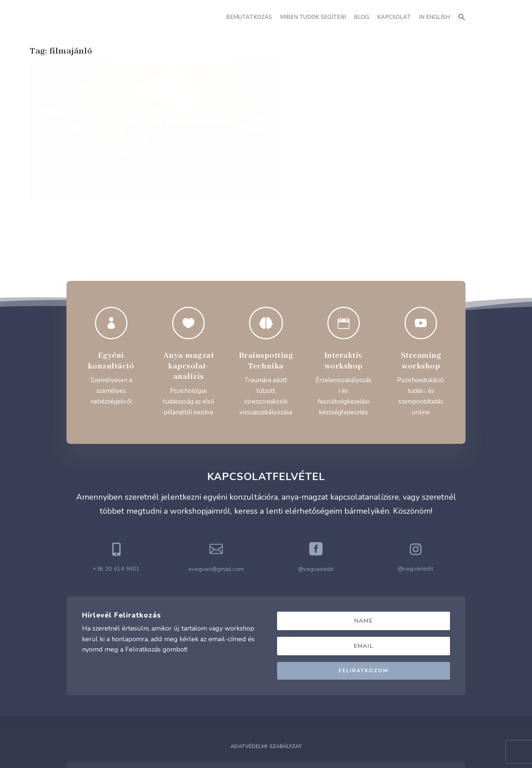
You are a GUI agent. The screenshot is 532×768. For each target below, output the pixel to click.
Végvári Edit (56, 174)
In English (434, 17)
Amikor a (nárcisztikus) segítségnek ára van (95, 162)
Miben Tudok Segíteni (313, 17)
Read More (56, 212)
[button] (462, 16)
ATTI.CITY (277, 746)
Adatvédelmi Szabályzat (266, 696)
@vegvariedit (316, 519)
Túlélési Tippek (115, 174)
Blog (362, 17)
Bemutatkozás (249, 17)
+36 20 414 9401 (116, 519)
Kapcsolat (394, 17)
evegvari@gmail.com (216, 519)
